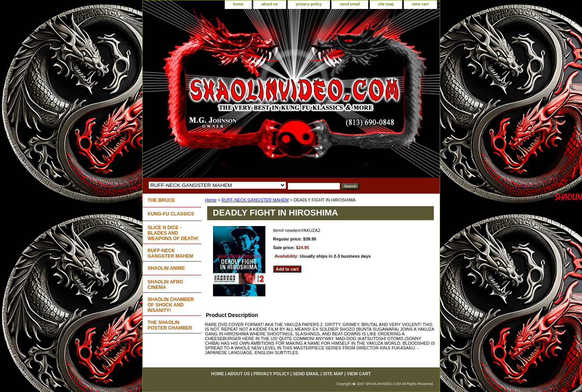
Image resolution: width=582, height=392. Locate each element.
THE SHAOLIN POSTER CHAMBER (170, 325)
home (238, 4)
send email (350, 4)
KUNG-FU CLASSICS (171, 214)
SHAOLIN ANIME (167, 268)
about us (270, 4)
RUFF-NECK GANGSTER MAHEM (255, 200)
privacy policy (309, 4)
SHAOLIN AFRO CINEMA (166, 285)
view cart (420, 4)
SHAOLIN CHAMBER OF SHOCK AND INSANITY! (171, 305)
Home (211, 200)
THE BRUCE (161, 200)
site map (386, 4)
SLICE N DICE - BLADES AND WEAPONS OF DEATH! (173, 233)
